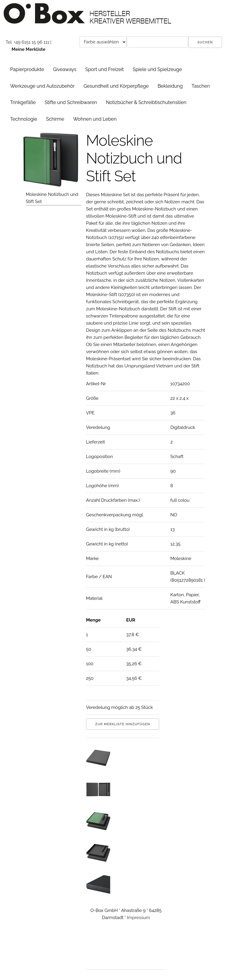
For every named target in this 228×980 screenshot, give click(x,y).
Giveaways (65, 69)
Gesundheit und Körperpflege (116, 86)
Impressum (139, 918)
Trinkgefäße (23, 102)
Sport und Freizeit (104, 69)
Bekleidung (170, 86)
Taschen (201, 86)
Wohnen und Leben (95, 119)
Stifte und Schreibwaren (71, 102)
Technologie (24, 119)
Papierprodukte (27, 69)
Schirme (55, 119)
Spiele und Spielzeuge (157, 69)
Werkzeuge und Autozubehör (42, 86)
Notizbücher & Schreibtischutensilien (146, 102)
